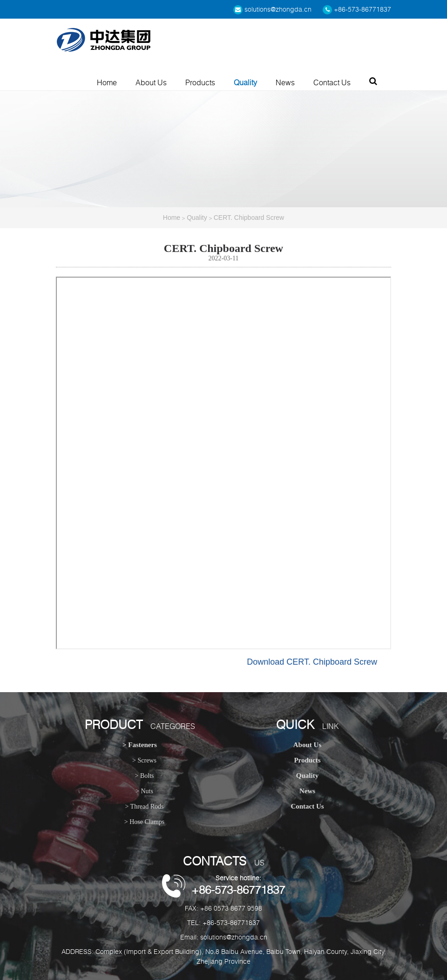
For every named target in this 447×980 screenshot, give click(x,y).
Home (107, 82)
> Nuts (144, 791)
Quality (245, 82)
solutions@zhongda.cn (272, 9)
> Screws (144, 760)
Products (200, 82)
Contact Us (332, 82)
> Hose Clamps (144, 822)
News (285, 82)
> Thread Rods (144, 806)
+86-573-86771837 (357, 9)
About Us (151, 82)
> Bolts (145, 776)
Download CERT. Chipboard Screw (312, 662)
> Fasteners (140, 745)
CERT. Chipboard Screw (249, 218)
